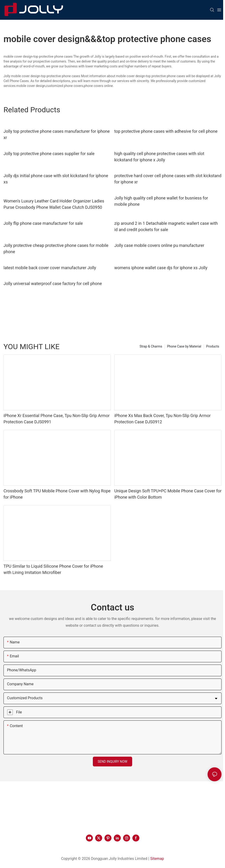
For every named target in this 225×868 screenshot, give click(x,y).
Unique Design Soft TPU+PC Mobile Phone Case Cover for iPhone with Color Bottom (168, 494)
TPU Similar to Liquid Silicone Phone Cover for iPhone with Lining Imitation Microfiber (53, 569)
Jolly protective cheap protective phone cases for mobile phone (56, 248)
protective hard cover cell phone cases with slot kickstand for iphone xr (168, 179)
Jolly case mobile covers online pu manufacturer (159, 245)
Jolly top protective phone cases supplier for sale (49, 154)
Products (213, 346)
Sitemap (157, 859)
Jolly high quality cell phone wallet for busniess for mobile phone (161, 201)
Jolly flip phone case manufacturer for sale (43, 223)
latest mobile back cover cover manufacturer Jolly (50, 268)
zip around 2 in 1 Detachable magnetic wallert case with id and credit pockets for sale (166, 226)
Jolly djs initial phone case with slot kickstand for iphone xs (56, 179)
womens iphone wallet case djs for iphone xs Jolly (161, 268)
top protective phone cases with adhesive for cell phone (166, 131)
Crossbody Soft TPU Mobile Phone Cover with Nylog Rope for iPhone (57, 494)
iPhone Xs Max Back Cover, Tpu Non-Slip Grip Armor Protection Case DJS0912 (162, 419)
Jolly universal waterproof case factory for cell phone (53, 283)
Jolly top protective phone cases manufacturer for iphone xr (57, 134)
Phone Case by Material (184, 346)
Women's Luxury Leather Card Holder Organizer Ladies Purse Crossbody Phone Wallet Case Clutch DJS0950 (54, 204)
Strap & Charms (151, 346)
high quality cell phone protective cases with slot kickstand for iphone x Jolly (159, 157)
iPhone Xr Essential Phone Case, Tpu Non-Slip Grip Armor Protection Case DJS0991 (57, 419)
